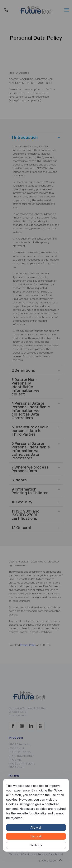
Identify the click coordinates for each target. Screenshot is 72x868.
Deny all (36, 836)
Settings (36, 845)
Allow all (36, 827)
